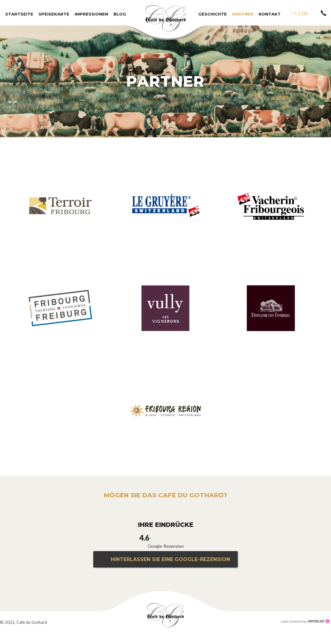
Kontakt (270, 14)
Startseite (19, 14)
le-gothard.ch (166, 615)
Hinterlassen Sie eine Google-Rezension (170, 559)
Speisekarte (54, 14)
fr (294, 13)
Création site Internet (309, 621)
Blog (120, 14)
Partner (243, 14)
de (305, 13)
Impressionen (91, 14)
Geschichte (213, 14)
